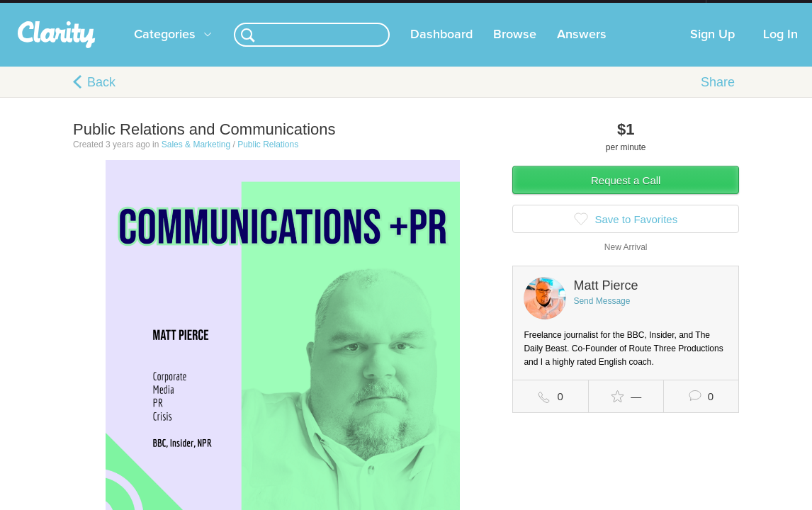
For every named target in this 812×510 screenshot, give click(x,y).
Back (101, 96)
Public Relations (268, 159)
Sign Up (712, 49)
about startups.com (756, 9)
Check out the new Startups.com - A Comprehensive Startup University (552, 9)
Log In (780, 49)
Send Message (602, 315)
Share (718, 96)
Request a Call (626, 194)
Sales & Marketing (196, 159)
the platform (76, 8)
